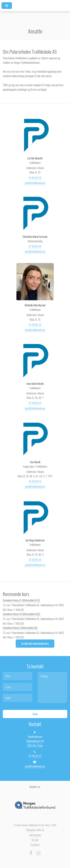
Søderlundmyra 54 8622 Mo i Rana (35, 743)
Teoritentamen (35, 835)
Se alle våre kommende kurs (35, 643)
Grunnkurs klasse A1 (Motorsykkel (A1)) (21, 600)
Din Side (35, 840)
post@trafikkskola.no (35, 183)
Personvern (35, 845)
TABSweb (30, 830)
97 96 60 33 (35, 178)
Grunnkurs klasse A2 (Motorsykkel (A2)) (21, 614)
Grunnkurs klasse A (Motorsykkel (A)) (20, 628)
